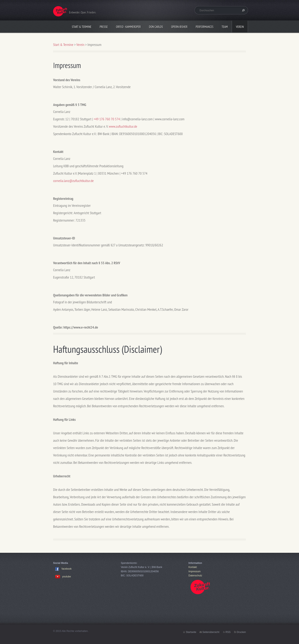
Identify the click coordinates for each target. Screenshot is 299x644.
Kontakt (193, 567)
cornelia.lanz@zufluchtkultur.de (73, 181)
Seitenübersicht (211, 632)
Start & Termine (82, 27)
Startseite (191, 632)
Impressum (195, 571)
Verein (240, 27)
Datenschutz (195, 576)
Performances (204, 27)
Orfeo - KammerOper (128, 27)
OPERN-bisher (179, 27)
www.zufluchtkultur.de (123, 126)
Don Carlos (156, 27)
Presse (104, 27)
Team (225, 27)
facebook (67, 569)
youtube (63, 577)
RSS (228, 632)
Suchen (243, 10)
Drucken (241, 632)
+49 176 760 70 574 (107, 119)
